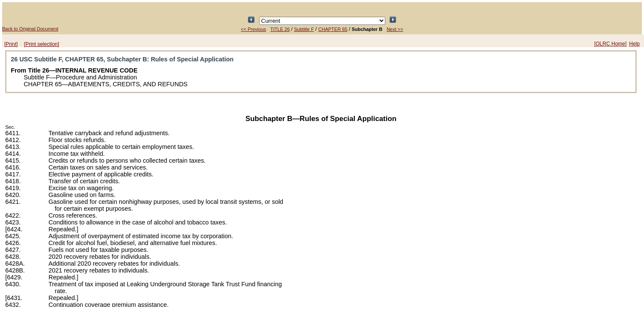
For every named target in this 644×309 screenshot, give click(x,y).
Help (634, 44)
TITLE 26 (280, 29)
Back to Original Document (30, 29)
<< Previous (253, 29)
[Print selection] (42, 44)
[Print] (11, 44)
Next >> (395, 29)
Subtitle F (304, 29)
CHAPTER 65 (333, 29)
